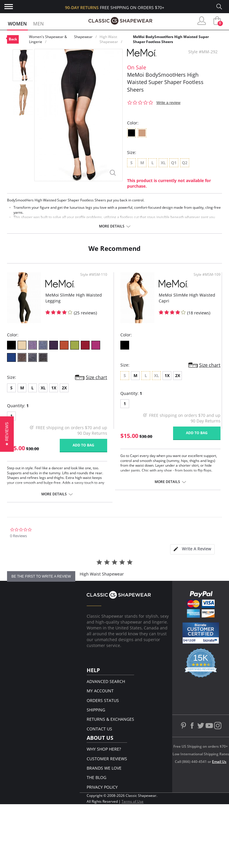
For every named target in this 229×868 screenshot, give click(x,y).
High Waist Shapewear (109, 39)
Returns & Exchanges (110, 719)
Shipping (96, 710)
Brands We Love (104, 768)
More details (112, 226)
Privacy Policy (102, 787)
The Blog (96, 777)
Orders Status (103, 700)
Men (39, 24)
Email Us (219, 762)
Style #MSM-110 (94, 275)
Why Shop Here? (104, 749)
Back (13, 39)
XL (43, 388)
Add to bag (84, 445)
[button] (7, 434)
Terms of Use (133, 801)
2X (64, 388)
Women (17, 24)
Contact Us (99, 729)
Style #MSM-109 (207, 275)
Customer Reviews (107, 759)
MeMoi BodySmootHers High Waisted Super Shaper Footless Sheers (171, 39)
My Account (100, 691)
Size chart (96, 377)
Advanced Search (106, 681)
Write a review (168, 103)
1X (54, 388)
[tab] (192, 549)
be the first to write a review (41, 576)
